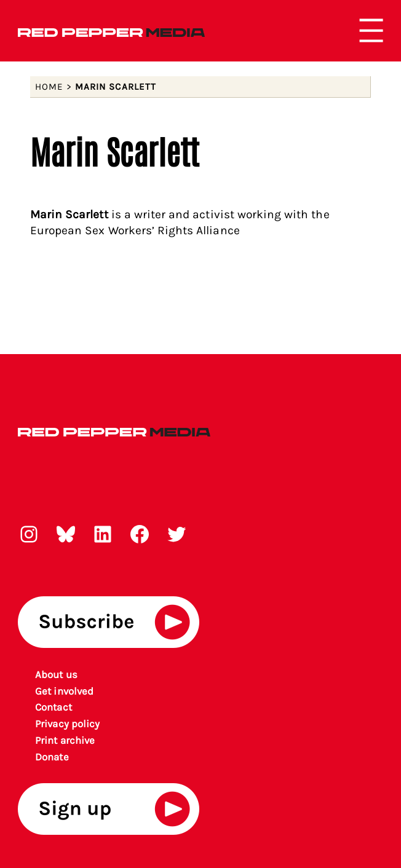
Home (49, 87)
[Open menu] (371, 30)
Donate (52, 757)
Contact (53, 707)
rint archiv (65, 740)
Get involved (64, 691)
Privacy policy (67, 724)
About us (56, 675)
